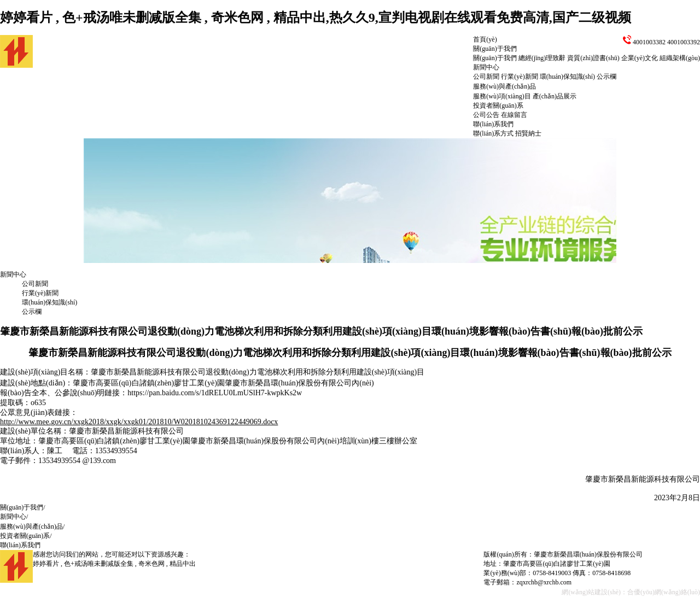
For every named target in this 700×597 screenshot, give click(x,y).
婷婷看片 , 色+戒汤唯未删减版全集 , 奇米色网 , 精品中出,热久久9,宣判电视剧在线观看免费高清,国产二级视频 (316, 17)
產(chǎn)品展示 (555, 96)
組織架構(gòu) (680, 58)
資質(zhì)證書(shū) (593, 58)
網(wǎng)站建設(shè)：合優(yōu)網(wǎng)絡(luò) (631, 592)
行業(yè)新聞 (519, 77)
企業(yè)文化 (640, 58)
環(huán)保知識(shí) (567, 77)
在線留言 (514, 115)
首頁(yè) (485, 39)
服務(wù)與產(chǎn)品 (504, 86)
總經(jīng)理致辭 (542, 58)
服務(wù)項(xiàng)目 (502, 96)
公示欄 (606, 77)
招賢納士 (528, 133)
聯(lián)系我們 (493, 124)
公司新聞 (486, 77)
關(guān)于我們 (495, 49)
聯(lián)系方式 (493, 133)
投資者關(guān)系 (498, 106)
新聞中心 (486, 67)
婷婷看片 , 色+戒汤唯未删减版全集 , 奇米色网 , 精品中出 (114, 564)
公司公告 (486, 115)
